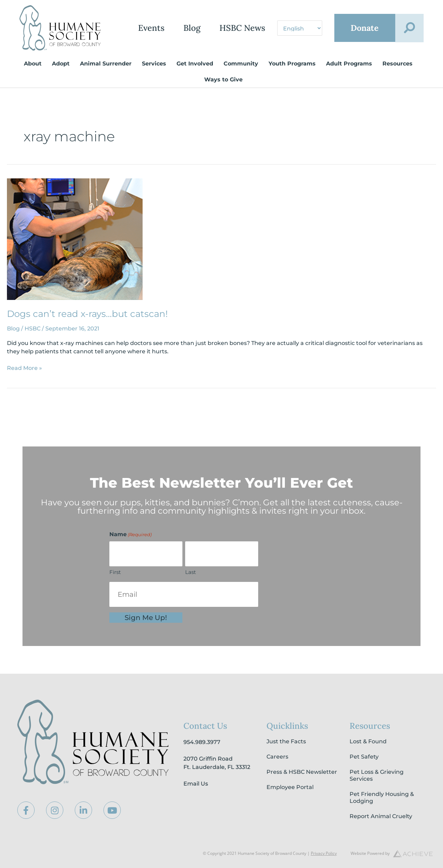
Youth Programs (292, 64)
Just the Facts (286, 741)
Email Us (196, 784)
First (115, 572)
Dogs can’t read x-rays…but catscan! (87, 314)
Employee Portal (290, 787)
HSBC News (241, 28)
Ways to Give (223, 79)
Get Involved (195, 64)
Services (154, 64)
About (33, 64)
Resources (397, 64)
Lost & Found (368, 741)
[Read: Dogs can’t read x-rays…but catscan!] (75, 239)
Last (191, 572)
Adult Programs (349, 64)
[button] (409, 28)
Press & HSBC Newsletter (302, 772)
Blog (191, 28)
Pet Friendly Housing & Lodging (382, 798)
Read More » (24, 368)
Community (241, 64)
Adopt (61, 64)
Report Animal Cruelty (381, 816)
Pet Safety (364, 757)
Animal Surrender (106, 64)
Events (150, 28)
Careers (277, 757)
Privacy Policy (324, 853)
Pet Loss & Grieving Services (377, 775)
